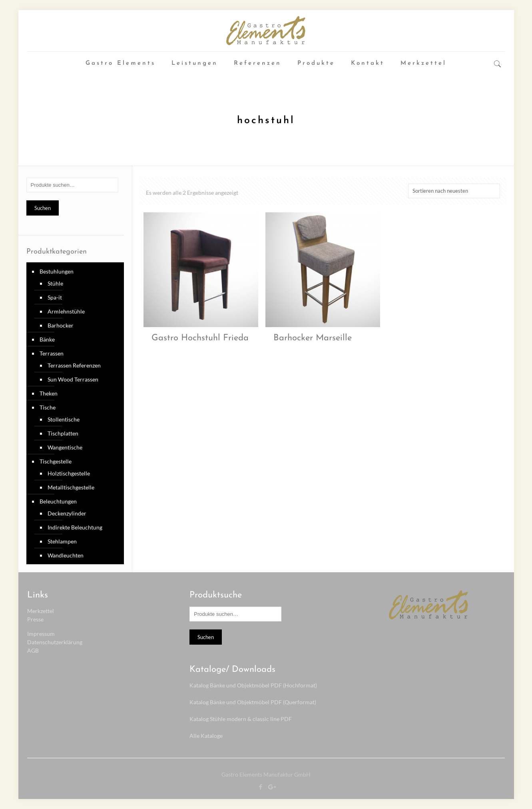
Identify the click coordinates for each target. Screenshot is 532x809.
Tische (48, 407)
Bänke (47, 339)
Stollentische (64, 419)
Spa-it (55, 297)
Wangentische (65, 447)
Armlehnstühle (66, 311)
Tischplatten (63, 433)
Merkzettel (41, 611)
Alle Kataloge (206, 736)
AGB (33, 650)
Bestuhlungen (57, 271)
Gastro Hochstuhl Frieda (200, 338)
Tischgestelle (56, 461)
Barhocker (61, 325)
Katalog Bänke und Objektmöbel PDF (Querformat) (253, 702)
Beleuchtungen (58, 501)
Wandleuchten (66, 555)
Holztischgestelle (69, 473)
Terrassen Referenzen (74, 365)
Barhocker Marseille (313, 338)
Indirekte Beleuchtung (75, 527)
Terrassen (52, 353)
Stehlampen (62, 541)
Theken (49, 393)
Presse (35, 619)
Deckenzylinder (67, 513)
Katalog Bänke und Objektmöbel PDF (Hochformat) (253, 685)
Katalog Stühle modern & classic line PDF (241, 719)
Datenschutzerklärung (55, 642)
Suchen (43, 208)
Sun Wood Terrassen (73, 379)
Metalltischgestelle (71, 487)
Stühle (55, 283)
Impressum (41, 634)
